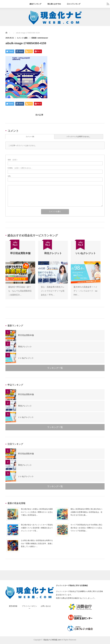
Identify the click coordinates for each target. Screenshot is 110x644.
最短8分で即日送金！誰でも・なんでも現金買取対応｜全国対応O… (20, 292)
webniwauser (43, 38)
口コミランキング (74, 4)
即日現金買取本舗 (26, 336)
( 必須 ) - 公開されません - (20, 169)
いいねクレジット (26, 359)
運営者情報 (13, 607)
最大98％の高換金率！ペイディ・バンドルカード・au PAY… (85, 292)
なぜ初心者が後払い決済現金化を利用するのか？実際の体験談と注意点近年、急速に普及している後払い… (37, 544)
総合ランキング (35, 4)
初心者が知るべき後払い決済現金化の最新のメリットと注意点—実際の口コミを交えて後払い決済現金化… (37, 513)
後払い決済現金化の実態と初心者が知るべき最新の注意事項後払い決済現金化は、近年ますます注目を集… (86, 513)
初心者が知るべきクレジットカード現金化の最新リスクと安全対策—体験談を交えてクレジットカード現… (37, 528)
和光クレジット (25, 347)
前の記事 (39, 115)
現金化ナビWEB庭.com (52, 640)
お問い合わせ (46, 607)
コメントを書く (23, 38)
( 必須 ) (12, 160)
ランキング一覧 (55, 369)
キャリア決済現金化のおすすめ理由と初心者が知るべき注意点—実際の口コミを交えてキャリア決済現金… (86, 528)
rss (108, 4)
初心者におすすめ (54, 4)
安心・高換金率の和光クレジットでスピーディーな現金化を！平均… (53, 292)
